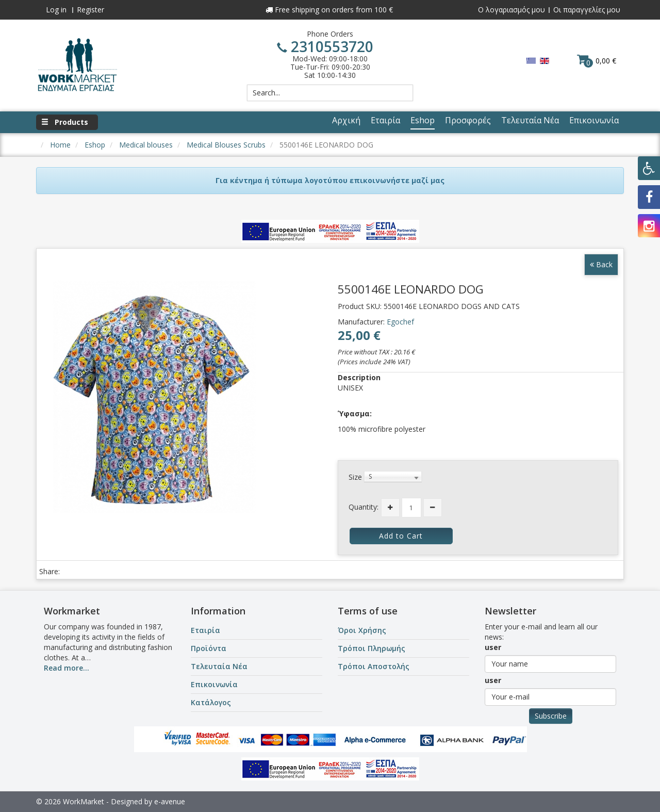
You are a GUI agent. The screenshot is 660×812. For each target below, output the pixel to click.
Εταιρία (205, 630)
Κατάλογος (211, 702)
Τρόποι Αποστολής (374, 666)
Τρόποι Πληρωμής (372, 648)
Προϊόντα (209, 648)
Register (90, 10)
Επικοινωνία (214, 684)
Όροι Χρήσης (362, 630)
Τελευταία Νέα (219, 666)
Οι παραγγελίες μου (587, 10)
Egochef (400, 322)
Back (601, 264)
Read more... (67, 668)
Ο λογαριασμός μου (511, 10)
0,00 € (597, 60)
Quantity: (364, 507)
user (493, 647)
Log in (56, 10)
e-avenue (170, 801)
